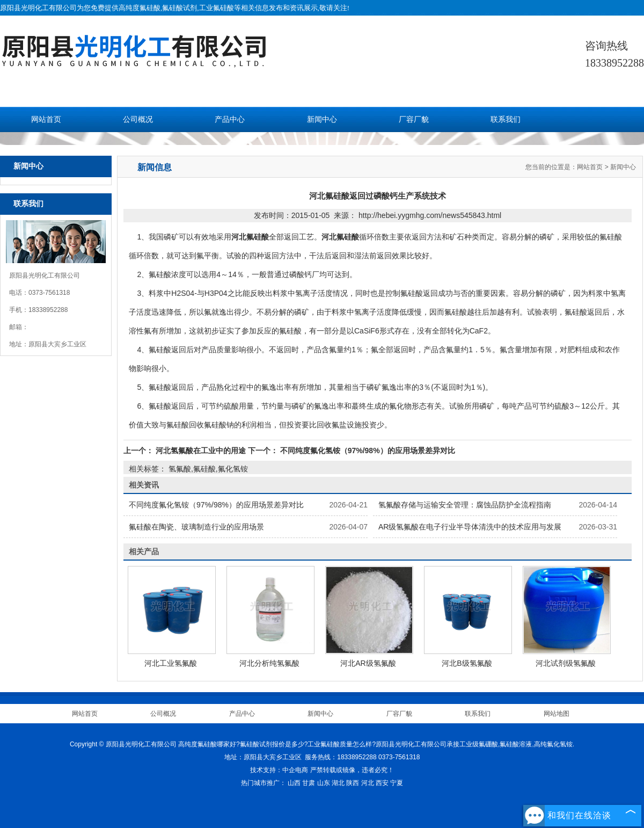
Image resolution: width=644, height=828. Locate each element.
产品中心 (230, 119)
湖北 (338, 783)
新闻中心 (322, 119)
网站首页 (46, 119)
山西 (294, 783)
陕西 (353, 783)
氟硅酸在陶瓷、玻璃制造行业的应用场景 (196, 527)
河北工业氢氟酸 (171, 663)
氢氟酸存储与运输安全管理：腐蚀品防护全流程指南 (465, 505)
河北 (368, 783)
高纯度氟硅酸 (140, 8)
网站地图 (557, 714)
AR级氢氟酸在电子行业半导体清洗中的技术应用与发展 (470, 527)
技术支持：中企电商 (279, 770)
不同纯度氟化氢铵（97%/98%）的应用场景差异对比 (367, 451)
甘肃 (309, 783)
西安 (382, 783)
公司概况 (138, 119)
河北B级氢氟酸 (467, 663)
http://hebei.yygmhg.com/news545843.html (430, 215)
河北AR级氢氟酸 (368, 663)
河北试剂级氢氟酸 (566, 663)
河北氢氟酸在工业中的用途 (201, 451)
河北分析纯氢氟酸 (269, 663)
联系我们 (506, 119)
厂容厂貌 (414, 119)
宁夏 (397, 783)
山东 (324, 783)
